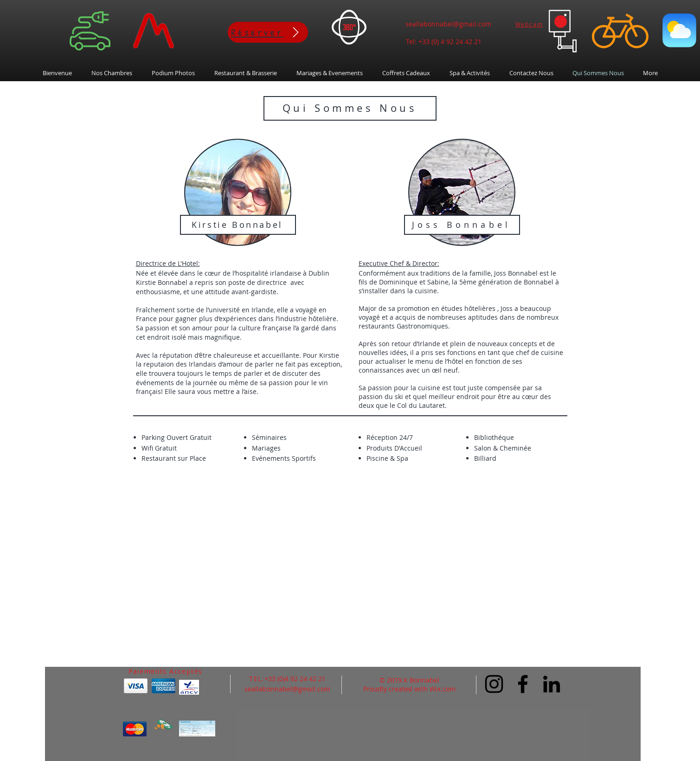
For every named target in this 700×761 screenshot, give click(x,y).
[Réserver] (268, 32)
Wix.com (443, 689)
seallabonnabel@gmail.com (448, 24)
